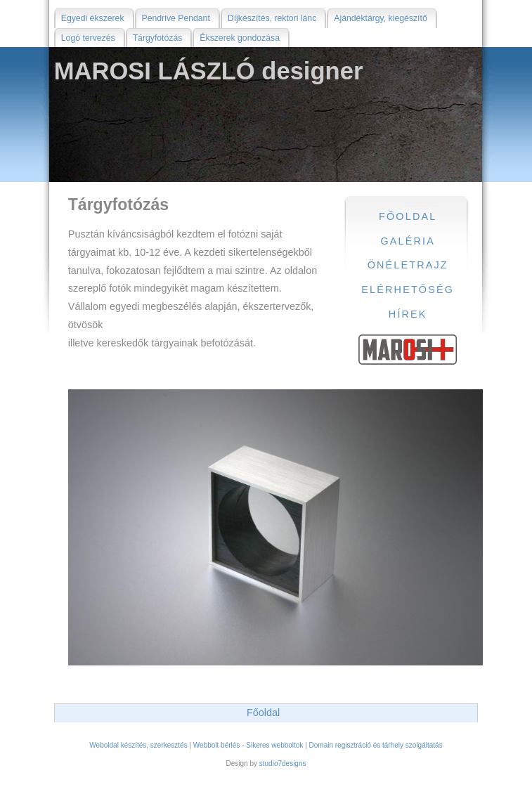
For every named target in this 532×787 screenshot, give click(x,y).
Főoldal (263, 713)
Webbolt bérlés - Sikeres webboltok (248, 745)
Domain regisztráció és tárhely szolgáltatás (376, 745)
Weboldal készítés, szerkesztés (138, 745)
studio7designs (283, 763)
